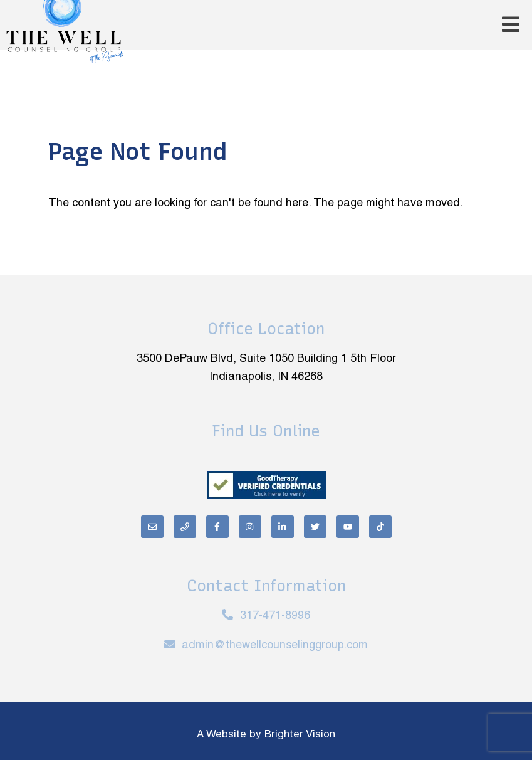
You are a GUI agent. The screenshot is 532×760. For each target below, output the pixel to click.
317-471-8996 (275, 616)
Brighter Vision (300, 735)
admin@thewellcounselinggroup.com (275, 646)
